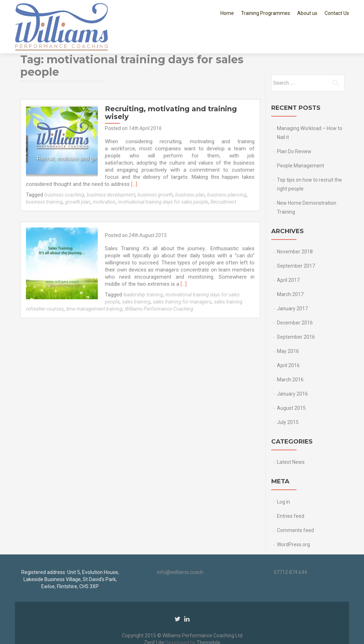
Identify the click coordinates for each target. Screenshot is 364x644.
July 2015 (288, 396)
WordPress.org (293, 518)
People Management (301, 139)
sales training (135, 275)
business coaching (64, 168)
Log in (283, 476)
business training (44, 176)
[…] (107, 158)
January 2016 (292, 367)
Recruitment (223, 176)
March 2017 (290, 268)
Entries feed (291, 490)
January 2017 (292, 282)
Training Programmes (266, 13)
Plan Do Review (294, 125)
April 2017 (288, 254)
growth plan (78, 176)
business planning (227, 168)
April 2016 (288, 339)
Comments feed (295, 504)
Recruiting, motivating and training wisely (170, 86)
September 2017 (296, 240)
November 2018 (295, 225)
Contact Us (337, 13)
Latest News (291, 436)
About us (307, 13)
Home (227, 13)
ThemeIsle (208, 629)
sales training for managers (181, 275)
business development (111, 168)
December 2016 (295, 296)
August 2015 (291, 382)
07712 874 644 (290, 558)
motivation (104, 176)
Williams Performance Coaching (159, 283)
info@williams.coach (180, 558)
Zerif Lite (155, 629)
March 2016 (290, 353)
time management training (94, 283)
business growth (155, 168)
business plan (190, 168)
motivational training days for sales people (163, 176)
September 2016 (296, 311)
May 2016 (288, 325)
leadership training (142, 268)
